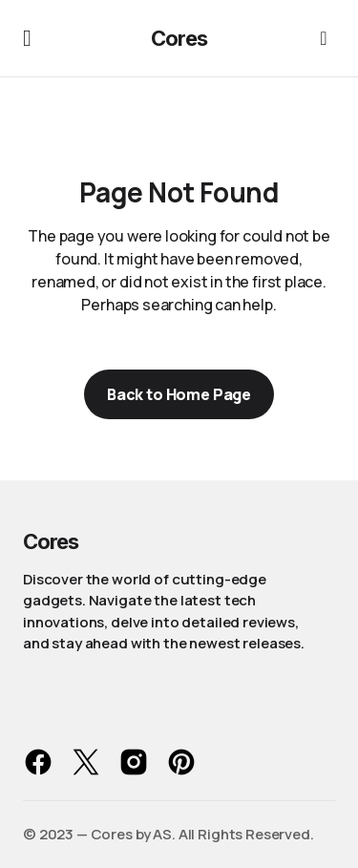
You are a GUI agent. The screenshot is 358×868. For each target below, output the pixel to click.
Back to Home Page (179, 394)
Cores (179, 38)
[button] (27, 38)
